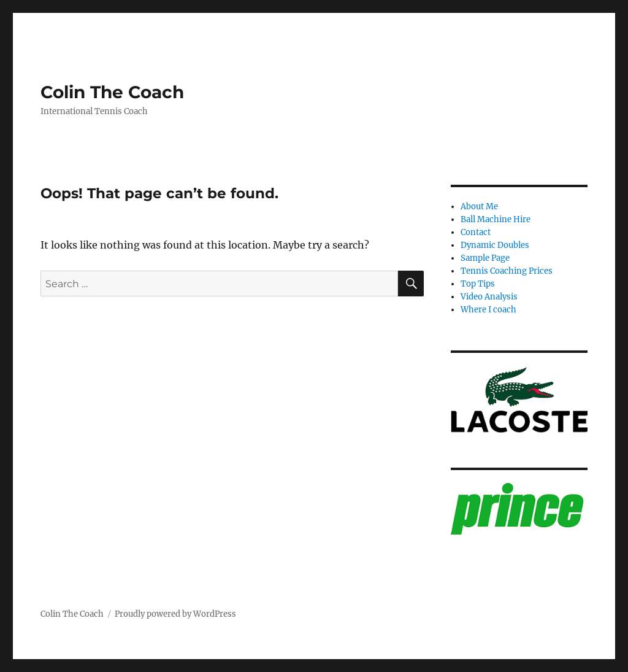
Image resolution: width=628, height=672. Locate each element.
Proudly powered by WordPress (175, 614)
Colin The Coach (112, 92)
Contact (476, 232)
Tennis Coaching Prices (507, 271)
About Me (479, 207)
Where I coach (488, 310)
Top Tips (478, 284)
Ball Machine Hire (496, 219)
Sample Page (485, 258)
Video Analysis (489, 297)
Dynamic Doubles (495, 245)
